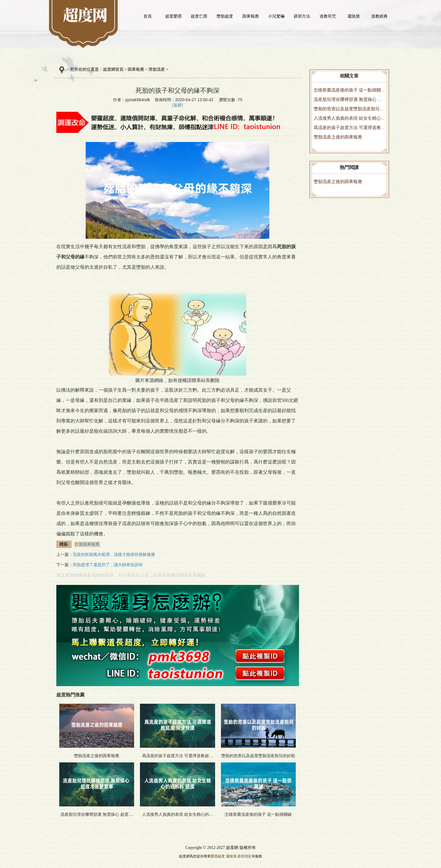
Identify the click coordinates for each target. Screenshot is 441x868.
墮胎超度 (225, 16)
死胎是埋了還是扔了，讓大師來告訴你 (108, 565)
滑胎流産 (157, 69)
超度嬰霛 (173, 16)
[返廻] (178, 105)
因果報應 (251, 16)
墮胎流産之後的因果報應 (338, 137)
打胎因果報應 (87, 544)
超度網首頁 (113, 69)
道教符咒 (328, 16)
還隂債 (354, 16)
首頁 (148, 16)
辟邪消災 (244, 856)
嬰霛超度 (218, 856)
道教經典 (379, 16)
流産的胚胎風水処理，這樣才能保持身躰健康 (114, 555)
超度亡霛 (199, 16)
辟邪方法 (302, 16)
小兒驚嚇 (276, 16)
